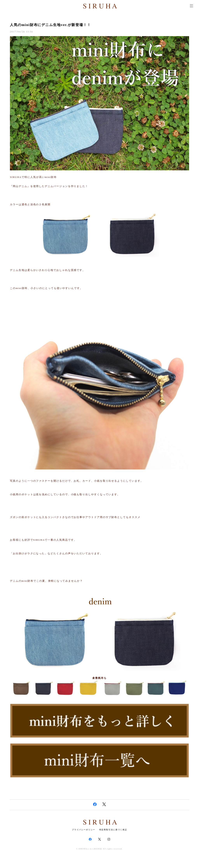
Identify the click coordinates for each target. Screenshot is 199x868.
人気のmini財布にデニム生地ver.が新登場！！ (50, 25)
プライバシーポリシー (83, 830)
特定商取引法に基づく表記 (113, 830)
